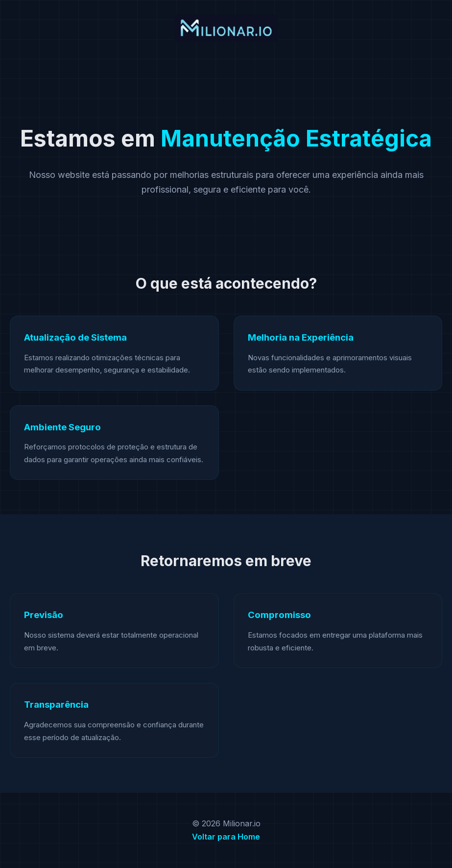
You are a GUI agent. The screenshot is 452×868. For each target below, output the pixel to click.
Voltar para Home (226, 837)
